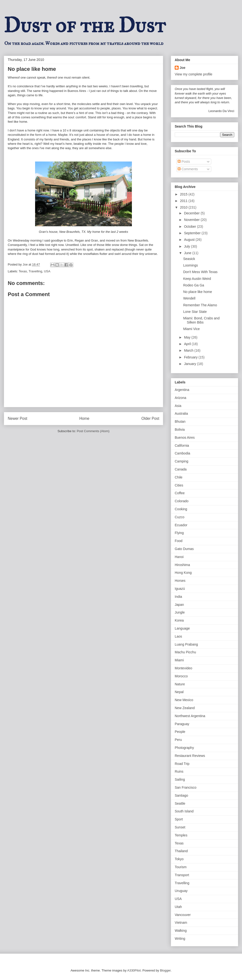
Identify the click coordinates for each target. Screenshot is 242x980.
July (187, 246)
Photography (184, 748)
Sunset (180, 827)
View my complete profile (193, 74)
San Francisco (185, 787)
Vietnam (181, 923)
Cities (179, 485)
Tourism (181, 867)
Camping (181, 461)
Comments (188, 169)
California (182, 445)
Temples (181, 835)
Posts (184, 162)
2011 (184, 201)
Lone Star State (195, 312)
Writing (180, 939)
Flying (179, 533)
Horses (180, 581)
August (190, 240)
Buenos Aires (185, 437)
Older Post (150, 418)
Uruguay (181, 891)
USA (47, 271)
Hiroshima (182, 565)
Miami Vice (191, 329)
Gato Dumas (184, 549)
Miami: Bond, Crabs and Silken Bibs (201, 320)
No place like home (198, 292)
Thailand (181, 851)
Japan (179, 605)
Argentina (182, 390)
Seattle (180, 803)
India (178, 597)
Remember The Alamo (200, 305)
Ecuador (181, 525)
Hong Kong (183, 573)
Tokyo (179, 859)
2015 (184, 194)
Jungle (180, 612)
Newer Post (18, 418)
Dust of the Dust (85, 25)
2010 (184, 207)
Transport (182, 875)
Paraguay (182, 724)
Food (179, 541)
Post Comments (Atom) (93, 431)
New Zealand (185, 708)
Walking (181, 931)
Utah (178, 907)
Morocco (181, 676)
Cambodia (182, 453)
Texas (23, 271)
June (188, 253)
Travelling (35, 271)
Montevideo (183, 668)
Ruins (179, 771)
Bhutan (180, 421)
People (180, 732)
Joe (182, 68)
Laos (178, 636)
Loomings (191, 265)
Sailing (180, 779)
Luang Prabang (186, 644)
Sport (179, 819)
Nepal (179, 692)
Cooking (181, 509)
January (190, 364)
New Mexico (184, 700)
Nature (180, 684)
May (188, 337)
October (190, 227)
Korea (179, 620)
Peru (178, 740)
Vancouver (183, 915)
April (188, 344)
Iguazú (180, 589)
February (191, 357)
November (192, 220)
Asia (178, 406)
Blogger (165, 970)
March (189, 350)
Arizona (180, 398)
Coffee (180, 493)
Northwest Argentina (190, 716)
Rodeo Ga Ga (194, 285)
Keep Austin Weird (197, 279)
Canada (181, 469)
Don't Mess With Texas (200, 272)
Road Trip (182, 764)
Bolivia (180, 429)
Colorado (182, 501)
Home (84, 418)
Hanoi (179, 557)
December (192, 213)
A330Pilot (134, 970)
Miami (179, 660)
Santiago (181, 795)
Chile (179, 477)
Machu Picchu (185, 652)
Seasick (189, 259)
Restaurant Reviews (190, 756)
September (193, 233)
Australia (181, 413)
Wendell (189, 298)
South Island (184, 811)
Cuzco (180, 517)
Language (182, 628)
